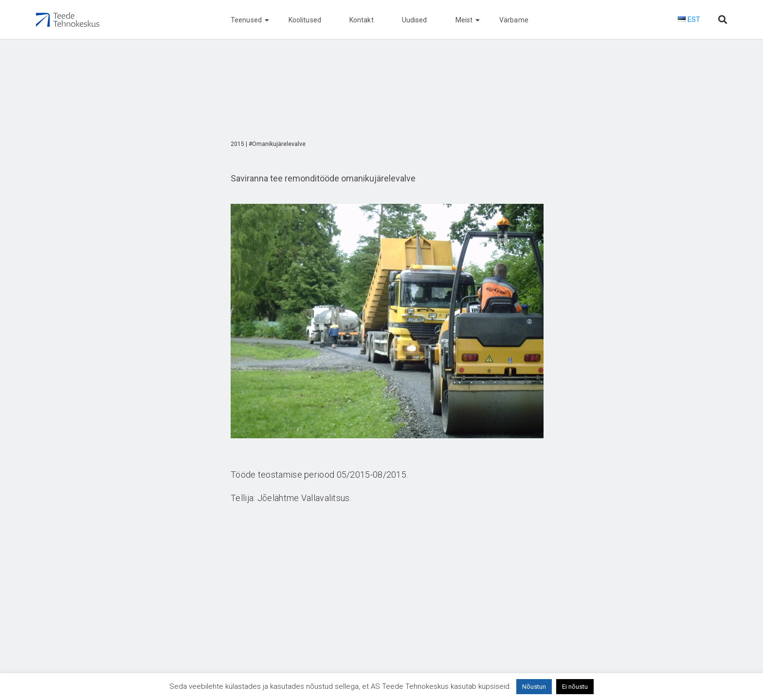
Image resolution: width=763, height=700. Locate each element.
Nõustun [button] (534, 687)
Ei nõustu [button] (575, 687)
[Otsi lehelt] (723, 20)
